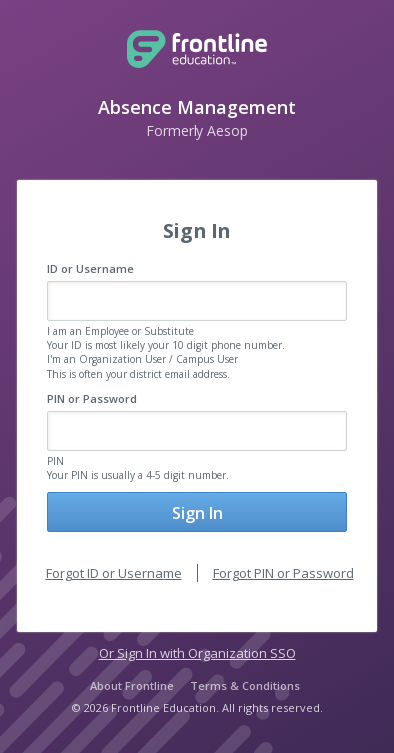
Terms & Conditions (245, 685)
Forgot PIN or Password (283, 573)
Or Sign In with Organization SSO (197, 653)
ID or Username (90, 268)
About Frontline (132, 685)
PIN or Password (92, 398)
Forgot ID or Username (114, 573)
